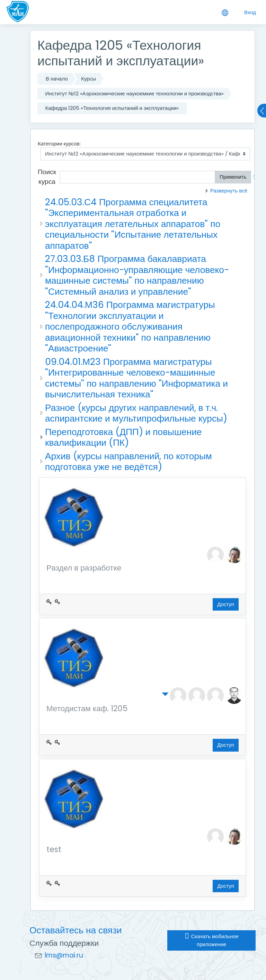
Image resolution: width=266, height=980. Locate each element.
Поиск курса (47, 177)
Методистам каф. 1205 (87, 709)
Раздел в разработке (84, 568)
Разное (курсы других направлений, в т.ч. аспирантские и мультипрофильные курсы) (136, 413)
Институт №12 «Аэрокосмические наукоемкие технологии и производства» (135, 93)
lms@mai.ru (64, 955)
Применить (233, 177)
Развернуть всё (229, 191)
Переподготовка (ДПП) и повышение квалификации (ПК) (123, 437)
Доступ (226, 604)
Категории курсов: (59, 144)
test (54, 850)
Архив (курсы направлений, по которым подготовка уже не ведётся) (128, 461)
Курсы (88, 79)
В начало (57, 79)
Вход (250, 12)
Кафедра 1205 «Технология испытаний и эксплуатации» (112, 108)
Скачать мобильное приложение (211, 940)
